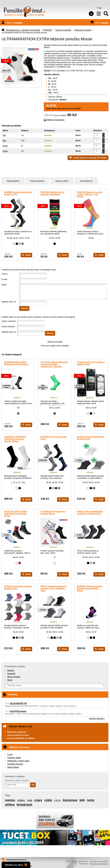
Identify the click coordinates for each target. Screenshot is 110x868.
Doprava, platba (14, 758)
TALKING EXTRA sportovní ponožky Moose (53, 513)
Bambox (11, 670)
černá (5, 146)
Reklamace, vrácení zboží (18, 761)
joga (30, 800)
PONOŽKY (48, 30)
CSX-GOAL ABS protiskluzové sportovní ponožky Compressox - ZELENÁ (54, 364)
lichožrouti (24, 805)
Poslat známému (37, 181)
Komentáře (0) (86, 181)
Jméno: (5, 274)
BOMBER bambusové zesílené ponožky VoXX (18, 193)
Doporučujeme (13, 181)
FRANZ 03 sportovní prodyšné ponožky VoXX (18, 587)
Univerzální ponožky (83, 30)
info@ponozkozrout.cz (16, 860)
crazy (38, 800)
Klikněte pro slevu (16, 865)
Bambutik (11, 674)
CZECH (57, 800)
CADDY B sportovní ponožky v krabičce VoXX (91, 363)
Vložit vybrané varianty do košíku (90, 158)
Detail (26, 255)
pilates (21, 800)
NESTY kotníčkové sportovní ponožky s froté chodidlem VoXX (54, 589)
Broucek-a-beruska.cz (99, 864)
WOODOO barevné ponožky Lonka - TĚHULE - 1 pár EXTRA (90, 194)
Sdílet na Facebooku (56, 120)
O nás (10, 754)
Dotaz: (4, 285)
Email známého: (8, 327)
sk (100, 8)
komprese (70, 800)
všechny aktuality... (97, 718)
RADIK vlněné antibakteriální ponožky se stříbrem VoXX (90, 513)
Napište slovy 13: (9, 302)
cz (97, 8)
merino (10, 800)
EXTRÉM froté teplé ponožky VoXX (53, 438)
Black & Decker (14, 677)
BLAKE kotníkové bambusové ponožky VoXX (91, 438)
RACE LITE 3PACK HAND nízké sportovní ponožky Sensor (16, 514)
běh (82, 800)
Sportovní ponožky (63, 30)
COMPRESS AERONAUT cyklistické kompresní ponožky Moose (15, 439)
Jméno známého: (9, 321)
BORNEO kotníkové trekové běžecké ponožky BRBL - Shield (90, 589)
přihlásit (18, 23)
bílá (4, 135)
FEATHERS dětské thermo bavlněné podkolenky (52, 193)
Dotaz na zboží (62, 181)
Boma (10, 680)
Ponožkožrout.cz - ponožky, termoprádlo (23, 30)
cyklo (48, 800)
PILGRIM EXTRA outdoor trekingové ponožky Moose (16, 363)
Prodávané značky (15, 666)
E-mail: (5, 279)
